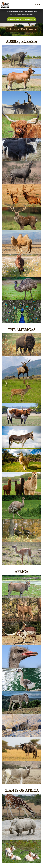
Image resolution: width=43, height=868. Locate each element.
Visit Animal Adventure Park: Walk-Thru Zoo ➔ (21, 19)
